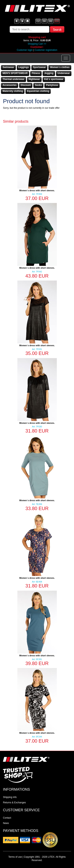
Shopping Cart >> (37, 44)
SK (44, 21)
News (6, 823)
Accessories (10, 85)
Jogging (49, 73)
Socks (38, 85)
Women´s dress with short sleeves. (37, 190)
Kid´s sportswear (54, 79)
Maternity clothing (13, 91)
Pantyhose (52, 85)
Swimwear (8, 67)
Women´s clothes (60, 67)
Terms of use (15, 857)
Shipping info (10, 797)
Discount (26, 85)
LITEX (51, 857)
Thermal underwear (14, 79)
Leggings (24, 67)
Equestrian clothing (38, 91)
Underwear (64, 73)
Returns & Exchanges (14, 803)
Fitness (36, 73)
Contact (7, 818)
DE (51, 21)
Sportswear (39, 67)
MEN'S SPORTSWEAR (15, 73)
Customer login (25, 50)
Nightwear (34, 79)
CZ (38, 21)
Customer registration (46, 50)
